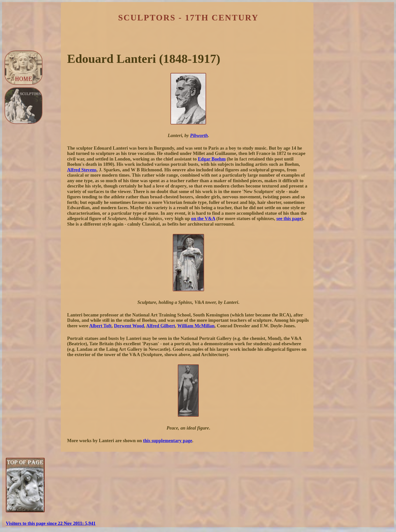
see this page (289, 218)
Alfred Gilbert (161, 326)
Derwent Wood (129, 326)
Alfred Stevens (82, 170)
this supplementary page (168, 441)
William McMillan (196, 326)
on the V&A (203, 218)
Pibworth (199, 135)
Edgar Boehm (212, 159)
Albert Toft (100, 326)
